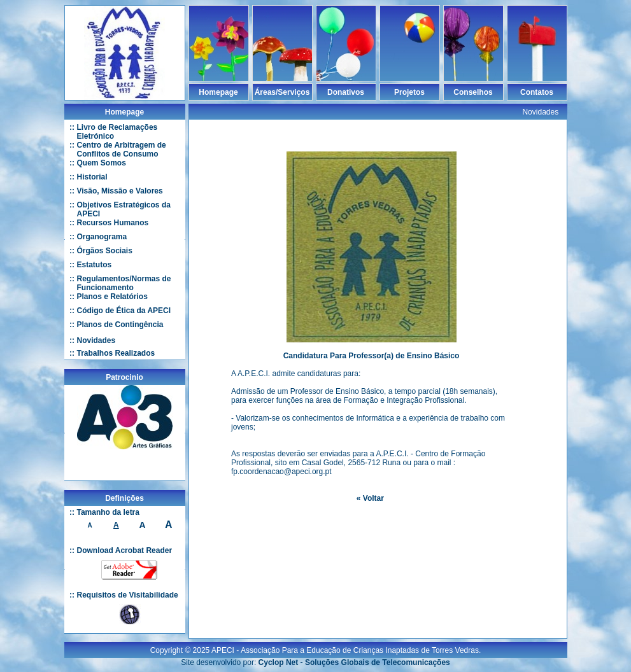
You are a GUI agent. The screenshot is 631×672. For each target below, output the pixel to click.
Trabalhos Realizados (116, 353)
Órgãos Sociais (105, 251)
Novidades (96, 340)
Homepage (218, 92)
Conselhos (473, 92)
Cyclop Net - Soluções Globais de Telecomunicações (354, 657)
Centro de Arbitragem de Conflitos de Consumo (122, 150)
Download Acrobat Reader (125, 550)
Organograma (102, 237)
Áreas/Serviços (282, 92)
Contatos (537, 92)
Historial (92, 177)
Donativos (346, 92)
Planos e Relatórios (112, 297)
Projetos (409, 92)
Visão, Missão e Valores (120, 191)
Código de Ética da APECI (124, 311)
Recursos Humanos (113, 223)
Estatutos (95, 265)
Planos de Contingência (120, 325)
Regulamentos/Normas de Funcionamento (124, 283)
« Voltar (370, 498)
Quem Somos (102, 163)
